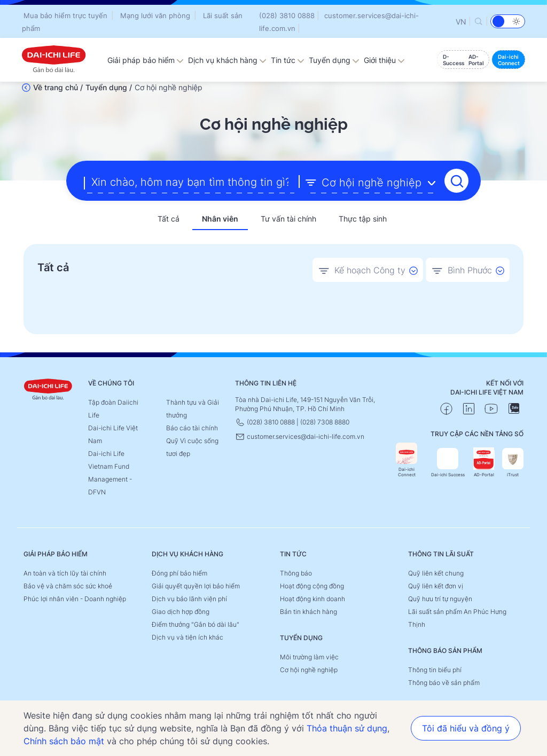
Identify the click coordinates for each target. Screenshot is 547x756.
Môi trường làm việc (309, 657)
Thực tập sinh (363, 219)
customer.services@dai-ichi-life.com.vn (300, 436)
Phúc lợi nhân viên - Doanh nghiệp (75, 599)
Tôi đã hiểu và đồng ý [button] (466, 728)
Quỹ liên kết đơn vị (436, 586)
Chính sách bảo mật (64, 741)
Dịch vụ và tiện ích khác (187, 637)
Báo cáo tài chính (192, 428)
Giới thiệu (384, 60)
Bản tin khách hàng (308, 612)
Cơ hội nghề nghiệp (309, 670)
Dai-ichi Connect (407, 460)
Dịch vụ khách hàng (227, 60)
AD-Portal (484, 463)
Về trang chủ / (58, 87)
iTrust (513, 463)
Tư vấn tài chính (288, 219)
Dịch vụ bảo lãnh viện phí (189, 599)
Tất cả (169, 219)
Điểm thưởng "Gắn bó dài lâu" (196, 624)
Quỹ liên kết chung (436, 573)
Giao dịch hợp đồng (181, 612)
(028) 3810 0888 (287, 15)
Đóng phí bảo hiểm (179, 573)
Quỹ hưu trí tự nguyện (440, 599)
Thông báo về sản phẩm (444, 683)
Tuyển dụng (334, 60)
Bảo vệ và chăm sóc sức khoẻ (68, 586)
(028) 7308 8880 (325, 422)
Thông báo (296, 573)
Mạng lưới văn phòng (155, 15)
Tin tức (288, 60)
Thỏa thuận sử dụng (347, 728)
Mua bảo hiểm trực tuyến (65, 15)
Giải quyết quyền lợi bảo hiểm (196, 586)
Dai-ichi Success (448, 463)
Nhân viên (220, 219)
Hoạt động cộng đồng (312, 586)
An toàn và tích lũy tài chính (65, 573)
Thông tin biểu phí (435, 670)
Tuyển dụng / (109, 87)
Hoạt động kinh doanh (312, 599)
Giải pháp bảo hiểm (146, 60)
